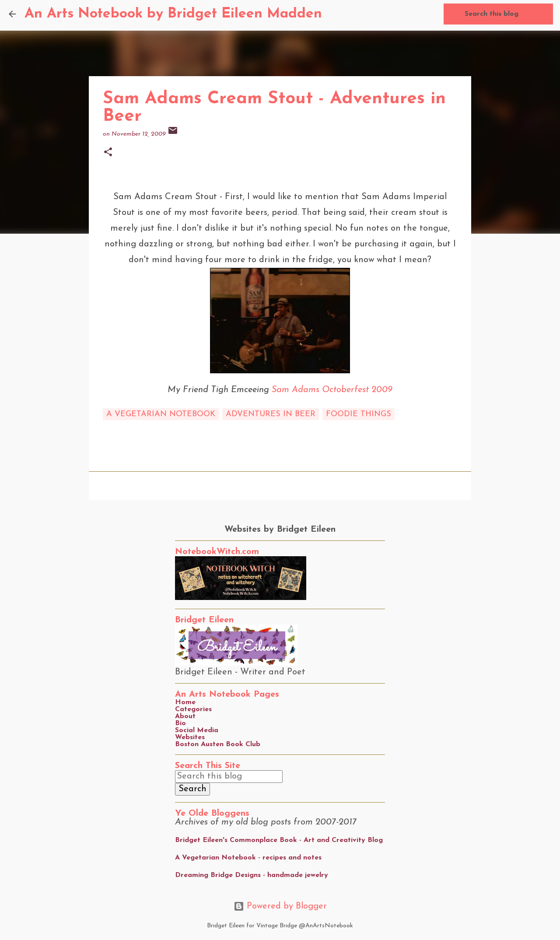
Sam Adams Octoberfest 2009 (332, 390)
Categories (193, 709)
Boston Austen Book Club (218, 744)
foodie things (359, 414)
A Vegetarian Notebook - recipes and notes (248, 858)
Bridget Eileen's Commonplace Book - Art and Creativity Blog (279, 840)
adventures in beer (271, 414)
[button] (108, 153)
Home (185, 702)
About (185, 716)
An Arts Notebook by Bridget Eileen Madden (173, 14)
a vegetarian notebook (161, 414)
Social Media (197, 730)
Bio (180, 723)
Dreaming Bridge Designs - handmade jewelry (252, 875)
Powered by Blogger (280, 906)
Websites (190, 737)
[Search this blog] (507, 14)
